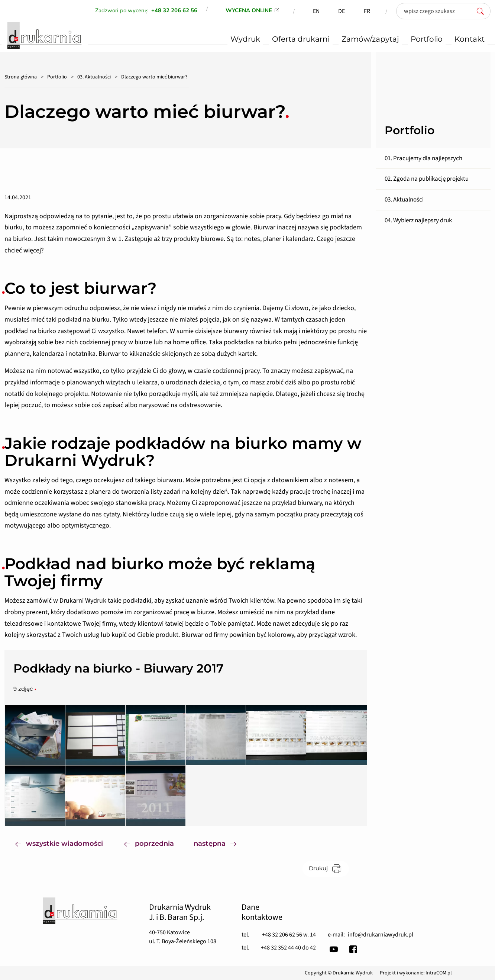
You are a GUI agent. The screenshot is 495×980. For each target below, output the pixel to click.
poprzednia (149, 843)
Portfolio (57, 77)
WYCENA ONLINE (249, 10)
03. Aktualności (94, 77)
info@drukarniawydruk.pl (381, 935)
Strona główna (21, 77)
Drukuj (329, 868)
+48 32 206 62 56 (282, 935)
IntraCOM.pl (439, 973)
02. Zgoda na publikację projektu (427, 179)
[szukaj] (482, 11)
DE (342, 11)
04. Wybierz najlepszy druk (418, 220)
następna (220, 843)
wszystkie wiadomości (59, 843)
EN (316, 11)
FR (367, 11)
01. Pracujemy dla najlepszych (423, 158)
